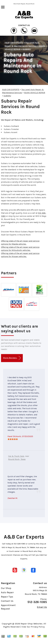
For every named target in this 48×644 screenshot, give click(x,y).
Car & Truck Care (16, 456)
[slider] (13, 439)
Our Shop (6, 588)
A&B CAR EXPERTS (14, 43)
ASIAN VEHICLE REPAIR (35, 93)
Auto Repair (7, 592)
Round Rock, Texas (17, 459)
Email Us (42, 607)
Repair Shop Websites (32, 624)
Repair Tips (7, 597)
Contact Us (7, 601)
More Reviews (12, 358)
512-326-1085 (19, 544)
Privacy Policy (38, 627)
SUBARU (27, 49)
